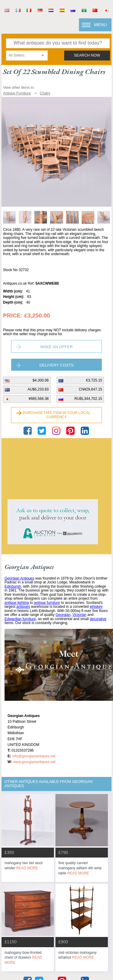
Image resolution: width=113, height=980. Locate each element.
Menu (100, 25)
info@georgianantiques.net (34, 756)
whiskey (96, 607)
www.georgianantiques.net (34, 762)
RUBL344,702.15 (88, 399)
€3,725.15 (94, 380)
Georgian (63, 615)
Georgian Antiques (19, 578)
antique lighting (17, 603)
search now (87, 55)
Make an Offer (56, 347)
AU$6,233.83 (38, 389)
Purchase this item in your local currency (56, 415)
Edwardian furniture (20, 619)
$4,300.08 (41, 380)
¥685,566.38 (39, 399)
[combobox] (27, 56)
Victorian (79, 615)
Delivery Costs (57, 365)
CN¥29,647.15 (91, 389)
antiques (23, 607)
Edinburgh (13, 586)
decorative (98, 619)
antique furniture (47, 603)
